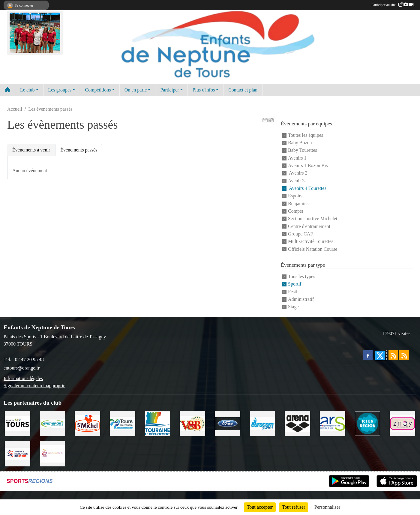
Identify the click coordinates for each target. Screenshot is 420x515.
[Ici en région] (368, 423)
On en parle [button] (136, 90)
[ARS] (333, 423)
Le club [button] (27, 90)
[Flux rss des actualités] (393, 355)
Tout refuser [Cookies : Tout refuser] (294, 507)
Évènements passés (79, 150)
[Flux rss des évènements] (404, 355)
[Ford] (228, 423)
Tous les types (301, 276)
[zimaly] (402, 423)
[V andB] (192, 423)
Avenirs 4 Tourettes (307, 188)
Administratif (301, 299)
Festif (293, 292)
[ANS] (18, 453)
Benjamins (298, 204)
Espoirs (295, 196)
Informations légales (23, 378)
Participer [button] (169, 90)
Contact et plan (243, 90)
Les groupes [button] (60, 90)
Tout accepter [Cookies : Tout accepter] (260, 507)
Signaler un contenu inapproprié (34, 386)
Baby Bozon (300, 143)
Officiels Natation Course (313, 249)
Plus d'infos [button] (204, 90)
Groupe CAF (300, 234)
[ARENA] (297, 423)
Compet (296, 211)
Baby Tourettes (303, 150)
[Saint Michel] (87, 423)
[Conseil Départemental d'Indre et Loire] (158, 423)
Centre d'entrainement (309, 226)
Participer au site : (392, 5)
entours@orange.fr (22, 368)
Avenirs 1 (297, 158)
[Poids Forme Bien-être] (53, 453)
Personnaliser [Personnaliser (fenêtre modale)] (327, 507)
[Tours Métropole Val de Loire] (123, 423)
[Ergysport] (53, 423)
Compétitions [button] (98, 90)
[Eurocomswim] (263, 423)
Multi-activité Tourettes (311, 242)
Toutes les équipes (306, 135)
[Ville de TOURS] (18, 423)
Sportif (295, 284)
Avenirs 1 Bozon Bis (308, 165)
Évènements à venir (31, 150)
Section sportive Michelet (313, 219)
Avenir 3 (296, 181)
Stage (293, 307)
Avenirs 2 (298, 173)
